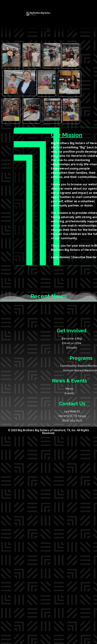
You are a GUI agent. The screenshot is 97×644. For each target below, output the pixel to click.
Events (69, 424)
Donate (72, 379)
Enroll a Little (72, 374)
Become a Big (72, 370)
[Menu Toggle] (48, 30)
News (69, 420)
